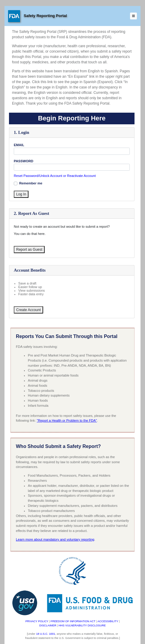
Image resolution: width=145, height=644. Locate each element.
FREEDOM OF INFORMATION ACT (73, 621)
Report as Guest (29, 250)
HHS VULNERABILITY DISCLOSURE (82, 625)
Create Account (28, 310)
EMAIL (19, 145)
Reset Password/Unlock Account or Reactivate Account (55, 176)
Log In (21, 194)
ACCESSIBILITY (108, 621)
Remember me (31, 183)
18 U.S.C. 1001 (46, 634)
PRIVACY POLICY (37, 621)
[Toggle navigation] (133, 16)
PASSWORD (24, 161)
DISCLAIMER (48, 625)
